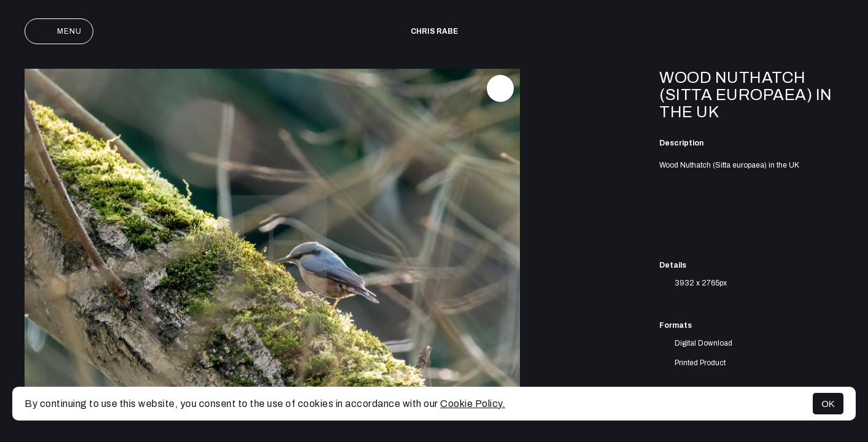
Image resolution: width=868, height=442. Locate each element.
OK (828, 404)
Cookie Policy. (473, 404)
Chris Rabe (434, 31)
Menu (59, 31)
